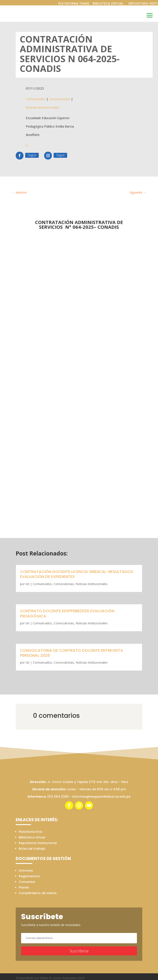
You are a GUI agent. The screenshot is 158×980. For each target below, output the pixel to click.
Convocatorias (60, 99)
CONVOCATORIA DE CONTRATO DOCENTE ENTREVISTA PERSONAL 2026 (72, 653)
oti (27, 584)
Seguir (32, 155)
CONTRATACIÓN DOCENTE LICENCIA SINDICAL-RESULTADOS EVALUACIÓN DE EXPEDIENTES (77, 574)
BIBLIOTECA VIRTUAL (108, 3)
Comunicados (36, 99)
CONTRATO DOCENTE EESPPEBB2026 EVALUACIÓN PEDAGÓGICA (67, 613)
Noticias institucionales (43, 107)
